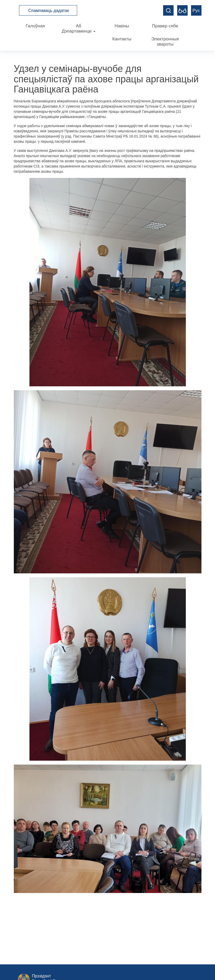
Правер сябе (165, 26)
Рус (196, 11)
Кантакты (122, 39)
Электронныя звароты (165, 42)
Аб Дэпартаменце (79, 29)
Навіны (122, 26)
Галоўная (35, 26)
